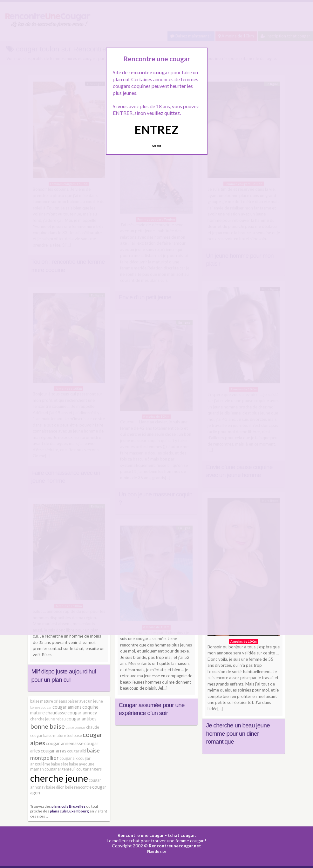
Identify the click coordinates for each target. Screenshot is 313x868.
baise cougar (75, 727)
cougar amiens (67, 707)
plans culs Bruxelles (68, 806)
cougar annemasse (65, 743)
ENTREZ (156, 129)
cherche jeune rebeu (48, 719)
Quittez (156, 146)
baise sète (60, 764)
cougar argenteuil (60, 769)
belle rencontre (78, 787)
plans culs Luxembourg (69, 811)
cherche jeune (59, 778)
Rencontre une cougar (141, 835)
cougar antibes (82, 719)
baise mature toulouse (63, 735)
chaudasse (56, 713)
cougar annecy (82, 713)
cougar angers (89, 769)
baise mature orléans (49, 701)
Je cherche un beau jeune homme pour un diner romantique (238, 733)
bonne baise (48, 726)
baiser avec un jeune (85, 701)
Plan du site (157, 851)
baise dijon (55, 787)
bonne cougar (41, 707)
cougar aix (68, 758)
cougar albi (77, 751)
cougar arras (54, 751)
